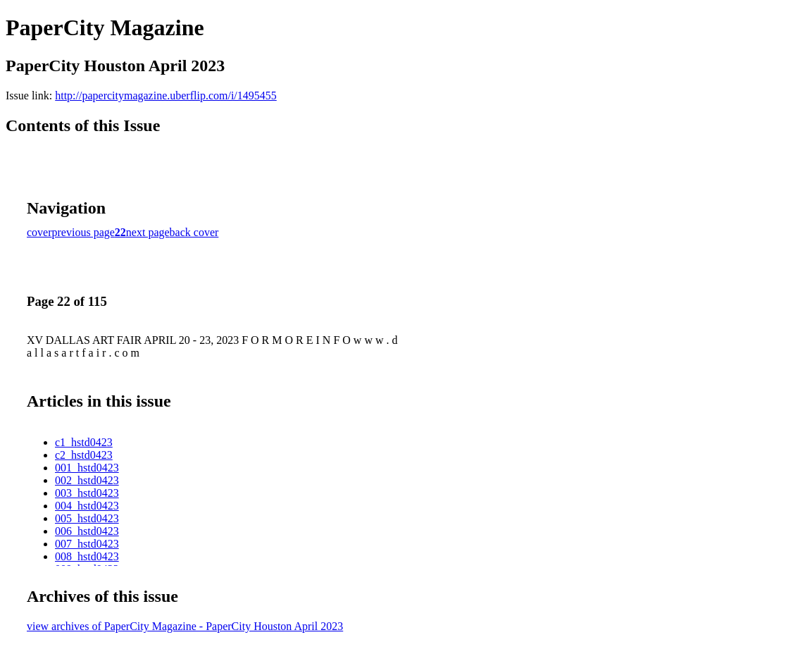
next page (148, 232)
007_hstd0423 (87, 544)
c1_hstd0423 (84, 442)
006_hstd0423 (87, 531)
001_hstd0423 (87, 468)
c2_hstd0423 (84, 455)
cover (39, 232)
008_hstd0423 (87, 556)
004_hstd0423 (87, 506)
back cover (194, 232)
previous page (83, 232)
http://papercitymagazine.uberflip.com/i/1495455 (166, 95)
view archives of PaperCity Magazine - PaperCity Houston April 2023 (185, 626)
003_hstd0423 (87, 493)
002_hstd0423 (87, 480)
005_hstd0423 (87, 518)
